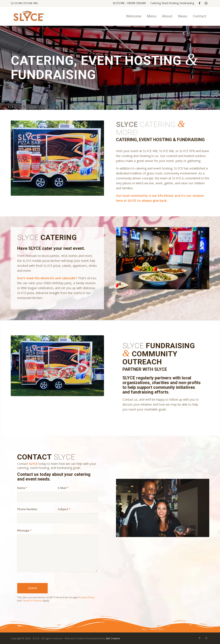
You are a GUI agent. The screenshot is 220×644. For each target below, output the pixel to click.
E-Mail (63, 488)
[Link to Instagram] (206, 3)
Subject (64, 509)
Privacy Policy (86, 597)
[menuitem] (129, 3)
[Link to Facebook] (199, 3)
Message (24, 530)
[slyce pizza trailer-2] (57, 366)
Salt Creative (113, 638)
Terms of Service (32, 601)
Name (22, 488)
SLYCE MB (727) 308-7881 (24, 3)
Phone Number (27, 509)
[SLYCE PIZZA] (28, 16)
